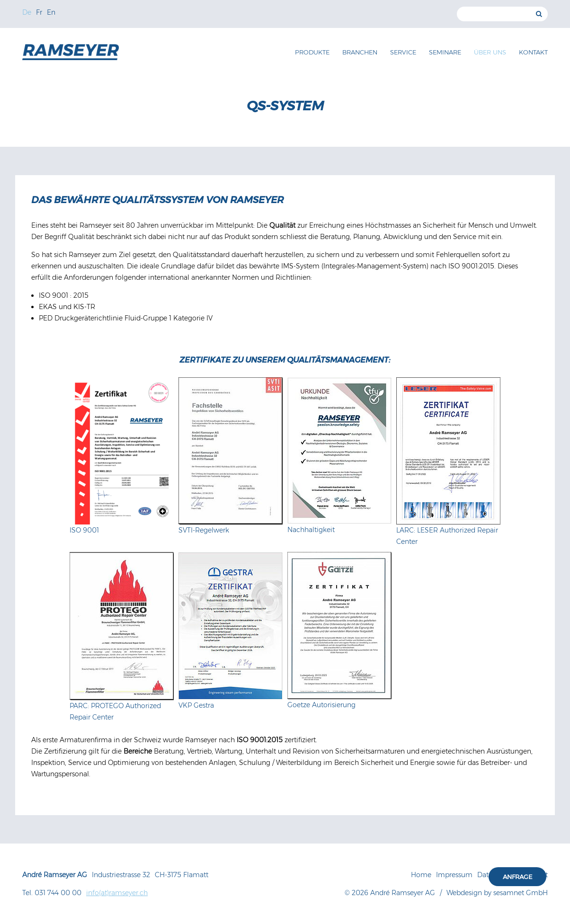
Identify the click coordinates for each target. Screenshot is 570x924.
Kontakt (533, 52)
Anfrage (517, 877)
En (51, 12)
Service (403, 52)
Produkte (312, 52)
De (27, 12)
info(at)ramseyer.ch (117, 893)
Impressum (454, 875)
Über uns (490, 52)
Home (421, 875)
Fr (39, 12)
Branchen (360, 52)
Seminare (445, 52)
